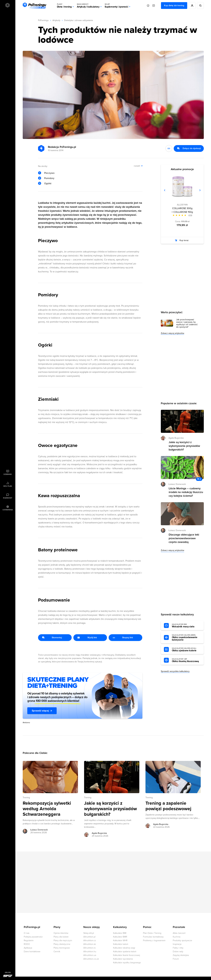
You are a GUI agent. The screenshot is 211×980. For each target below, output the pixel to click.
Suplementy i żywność (116, 6)
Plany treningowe (62, 948)
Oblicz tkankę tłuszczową (186, 660)
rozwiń (137, 166)
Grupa (8, 972)
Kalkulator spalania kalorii (125, 952)
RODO (27, 944)
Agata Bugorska (176, 438)
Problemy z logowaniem (154, 940)
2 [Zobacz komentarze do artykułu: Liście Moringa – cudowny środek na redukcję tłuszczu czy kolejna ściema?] (200, 479)
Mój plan (8, 486)
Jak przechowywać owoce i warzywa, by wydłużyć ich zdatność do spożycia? (187, 323)
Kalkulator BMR (120, 937)
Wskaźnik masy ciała (186, 626)
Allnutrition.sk (90, 944)
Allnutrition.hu (90, 952)
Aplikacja (28, 948)
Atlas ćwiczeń (179, 933)
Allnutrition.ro (89, 948)
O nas (27, 933)
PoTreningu (43, 20)
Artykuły (56, 20)
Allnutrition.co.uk (91, 959)
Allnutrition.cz (90, 940)
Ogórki (48, 183)
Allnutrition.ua (90, 955)
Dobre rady (178, 952)
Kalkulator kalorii (121, 944)
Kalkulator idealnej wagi (124, 948)
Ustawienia (8, 510)
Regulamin (29, 940)
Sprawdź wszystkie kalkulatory (175, 671)
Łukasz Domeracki (177, 484)
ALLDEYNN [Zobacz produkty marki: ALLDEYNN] (182, 205)
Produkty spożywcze (182, 940)
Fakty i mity (178, 948)
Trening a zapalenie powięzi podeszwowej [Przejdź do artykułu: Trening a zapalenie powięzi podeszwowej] (168, 806)
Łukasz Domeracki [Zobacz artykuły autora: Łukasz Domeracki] (39, 830)
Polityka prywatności (33, 937)
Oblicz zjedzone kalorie (186, 650)
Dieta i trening (64, 6)
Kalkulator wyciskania (123, 959)
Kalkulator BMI (120, 933)
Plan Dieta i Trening (152, 933)
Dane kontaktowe (32, 952)
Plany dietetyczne (62, 944)
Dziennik (8, 474)
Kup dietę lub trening (174, 5)
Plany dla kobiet (61, 937)
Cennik (57, 952)
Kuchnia (177, 937)
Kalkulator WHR (120, 940)
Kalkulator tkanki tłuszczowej (127, 955)
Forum (176, 959)
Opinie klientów (61, 933)
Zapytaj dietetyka (181, 955)
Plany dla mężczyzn (63, 940)
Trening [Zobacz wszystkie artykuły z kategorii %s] (26, 798)
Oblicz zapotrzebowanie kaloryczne (186, 638)
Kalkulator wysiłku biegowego (127, 963)
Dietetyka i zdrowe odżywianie (79, 20)
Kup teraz (184, 240)
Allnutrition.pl (89, 937)
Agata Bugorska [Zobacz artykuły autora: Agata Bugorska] (99, 833)
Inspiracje (177, 944)
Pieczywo (49, 173)
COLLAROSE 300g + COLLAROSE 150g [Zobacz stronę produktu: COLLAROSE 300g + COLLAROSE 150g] (182, 210)
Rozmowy (8, 498)
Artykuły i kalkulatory (88, 6)
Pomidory (49, 178)
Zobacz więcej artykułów (172, 333)
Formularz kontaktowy (153, 937)
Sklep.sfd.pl (89, 933)
